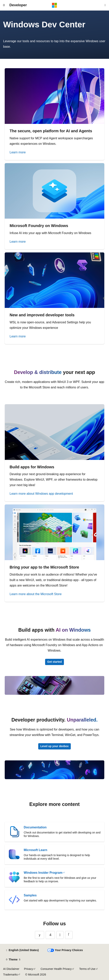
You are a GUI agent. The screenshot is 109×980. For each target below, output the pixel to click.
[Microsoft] (54, 5)
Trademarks (10, 975)
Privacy (28, 969)
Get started (54, 662)
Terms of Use (87, 969)
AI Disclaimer (11, 969)
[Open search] (105, 5)
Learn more (18, 152)
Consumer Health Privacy (56, 969)
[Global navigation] (4, 5)
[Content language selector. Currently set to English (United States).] (22, 950)
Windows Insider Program (43, 873)
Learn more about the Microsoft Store (36, 594)
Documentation (35, 827)
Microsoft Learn (35, 850)
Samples (30, 895)
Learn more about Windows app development (41, 494)
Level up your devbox (54, 746)
